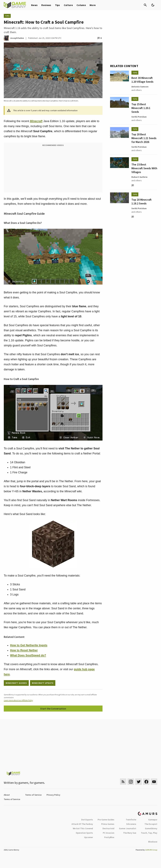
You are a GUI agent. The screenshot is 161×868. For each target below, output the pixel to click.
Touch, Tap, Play (149, 833)
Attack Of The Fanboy (82, 824)
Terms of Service (33, 795)
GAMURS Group (151, 850)
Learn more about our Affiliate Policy (18, 700)
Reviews (46, 5)
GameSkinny (151, 828)
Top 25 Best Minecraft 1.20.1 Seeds (141, 108)
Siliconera (131, 824)
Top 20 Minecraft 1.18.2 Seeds (142, 202)
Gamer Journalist (128, 828)
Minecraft (36, 121)
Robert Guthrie (139, 177)
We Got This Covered (83, 828)
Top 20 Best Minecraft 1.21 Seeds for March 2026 (144, 138)
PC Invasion (109, 833)
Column (81, 5)
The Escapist (151, 824)
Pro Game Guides (106, 820)
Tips (58, 5)
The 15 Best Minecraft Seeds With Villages (144, 168)
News (34, 5)
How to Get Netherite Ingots (29, 645)
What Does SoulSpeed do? (28, 655)
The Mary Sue (130, 833)
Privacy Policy (53, 795)
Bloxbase (153, 842)
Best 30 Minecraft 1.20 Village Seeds (142, 80)
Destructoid (108, 828)
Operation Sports (84, 833)
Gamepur (153, 820)
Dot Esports (87, 820)
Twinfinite (131, 820)
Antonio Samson (140, 87)
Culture (68, 5)
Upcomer (89, 837)
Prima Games (108, 824)
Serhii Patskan (139, 117)
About (7, 795)
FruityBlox (109, 837)
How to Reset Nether (24, 650)
